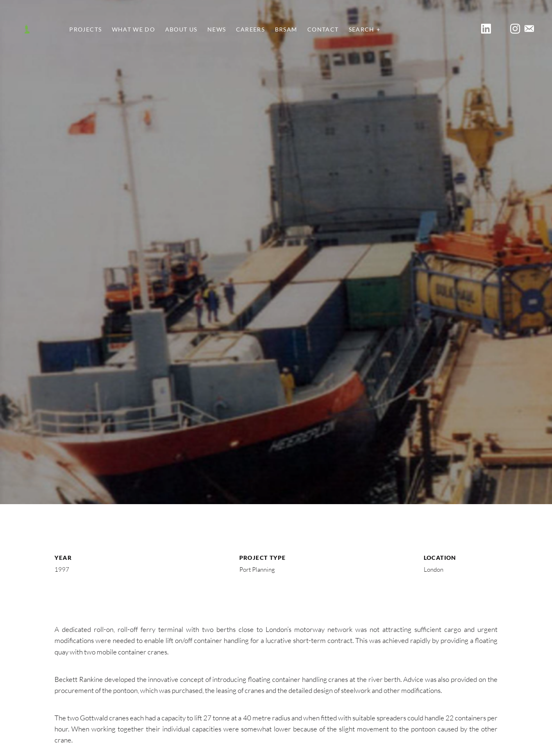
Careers (251, 29)
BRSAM (286, 29)
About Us (181, 29)
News (217, 29)
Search (362, 29)
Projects (85, 29)
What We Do (134, 29)
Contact (323, 29)
